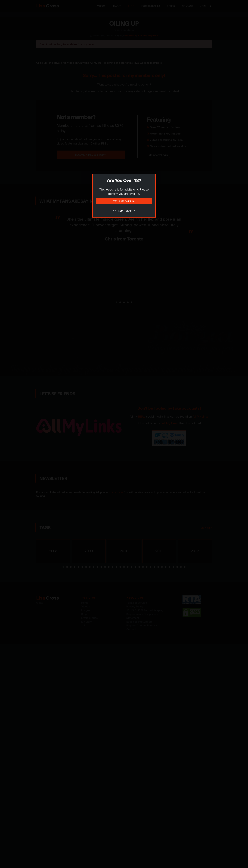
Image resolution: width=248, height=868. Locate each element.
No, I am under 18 (124, 211)
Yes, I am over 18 (124, 201)
